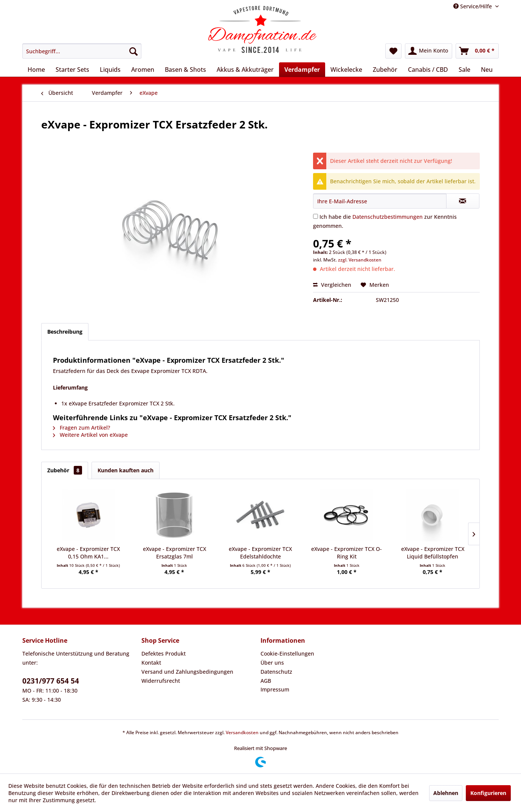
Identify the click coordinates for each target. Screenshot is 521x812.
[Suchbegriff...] (82, 51)
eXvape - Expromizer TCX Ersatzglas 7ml (174, 553)
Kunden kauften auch (126, 470)
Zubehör (65, 470)
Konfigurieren (488, 793)
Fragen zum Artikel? (81, 428)
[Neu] (487, 70)
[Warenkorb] (477, 51)
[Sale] (464, 70)
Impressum (275, 689)
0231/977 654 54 (51, 681)
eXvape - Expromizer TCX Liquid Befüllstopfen (433, 553)
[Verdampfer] (302, 70)
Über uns (272, 663)
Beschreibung (65, 332)
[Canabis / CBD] (428, 70)
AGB (266, 681)
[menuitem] (82, 51)
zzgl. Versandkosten (360, 260)
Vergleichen (332, 285)
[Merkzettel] (393, 51)
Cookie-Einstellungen (287, 653)
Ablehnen (446, 793)
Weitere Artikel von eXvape (90, 435)
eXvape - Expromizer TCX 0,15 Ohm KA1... (88, 553)
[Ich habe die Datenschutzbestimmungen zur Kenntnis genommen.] (316, 216)
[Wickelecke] (346, 70)
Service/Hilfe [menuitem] (473, 6)
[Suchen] (133, 51)
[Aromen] (143, 70)
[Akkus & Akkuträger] (245, 70)
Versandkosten (242, 732)
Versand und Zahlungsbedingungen (187, 672)
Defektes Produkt (164, 653)
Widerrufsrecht (161, 681)
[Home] (36, 70)
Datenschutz (276, 672)
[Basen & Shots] (185, 70)
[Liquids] (110, 70)
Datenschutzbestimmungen (388, 217)
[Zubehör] (385, 70)
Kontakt (151, 663)
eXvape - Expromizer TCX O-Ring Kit (347, 553)
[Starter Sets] (72, 70)
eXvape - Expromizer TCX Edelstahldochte (260, 553)
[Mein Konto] (429, 51)
